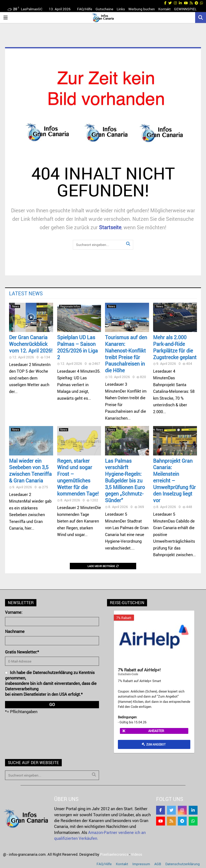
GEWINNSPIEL (185, 9)
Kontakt (164, 9)
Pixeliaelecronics (114, 854)
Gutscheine (104, 9)
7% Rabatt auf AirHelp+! (139, 670)
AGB (158, 864)
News (16, 306)
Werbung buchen (142, 9)
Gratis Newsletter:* (22, 652)
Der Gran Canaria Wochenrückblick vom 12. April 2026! (31, 344)
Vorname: (14, 612)
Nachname (15, 631)
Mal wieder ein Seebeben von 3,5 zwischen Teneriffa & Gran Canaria (30, 471)
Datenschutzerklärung (183, 864)
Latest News (26, 293)
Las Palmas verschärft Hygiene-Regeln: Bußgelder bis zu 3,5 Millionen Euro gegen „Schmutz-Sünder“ (125, 481)
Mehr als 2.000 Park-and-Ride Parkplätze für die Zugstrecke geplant (175, 347)
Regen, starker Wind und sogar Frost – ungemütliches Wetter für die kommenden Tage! (78, 477)
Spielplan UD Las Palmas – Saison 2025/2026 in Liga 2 (77, 347)
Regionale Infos (70, 306)
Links (121, 9)
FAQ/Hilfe (85, 9)
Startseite (110, 227)
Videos (136, 854)
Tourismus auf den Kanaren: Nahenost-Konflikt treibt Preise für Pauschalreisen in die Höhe (126, 354)
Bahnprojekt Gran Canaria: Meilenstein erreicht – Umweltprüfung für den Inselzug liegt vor (174, 481)
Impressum (141, 864)
